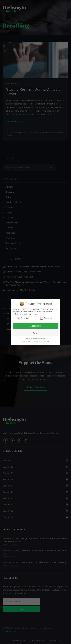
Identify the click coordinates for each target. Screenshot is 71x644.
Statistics (46, 318)
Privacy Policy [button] (38, 342)
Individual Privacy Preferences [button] (35, 339)
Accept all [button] (35, 326)
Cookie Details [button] (27, 342)
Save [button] (35, 333)
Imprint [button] (46, 342)
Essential (23, 318)
